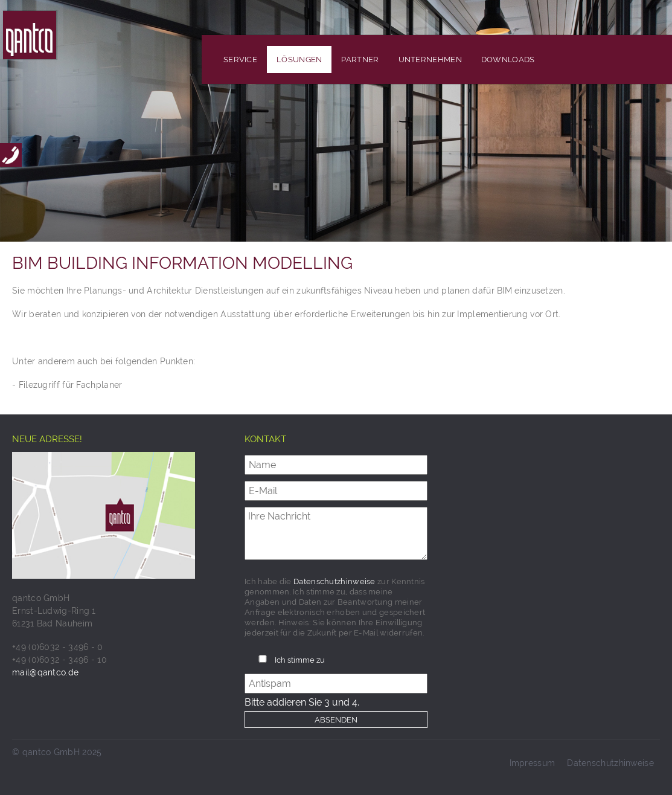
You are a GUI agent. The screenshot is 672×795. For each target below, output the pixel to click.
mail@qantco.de (45, 672)
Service (240, 60)
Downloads (508, 60)
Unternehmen (430, 60)
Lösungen (299, 60)
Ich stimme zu (300, 660)
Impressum (533, 763)
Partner (360, 60)
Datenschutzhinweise (334, 581)
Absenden (336, 719)
